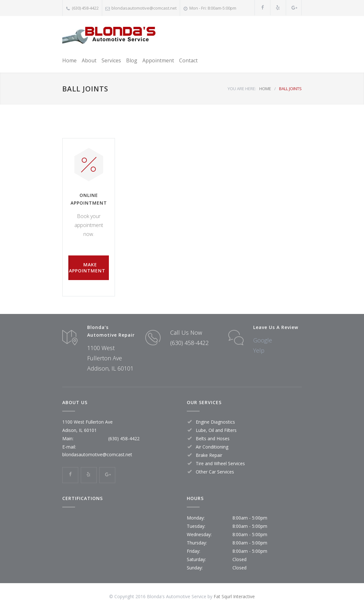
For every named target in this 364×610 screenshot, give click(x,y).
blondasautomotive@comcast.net (144, 8)
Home (69, 60)
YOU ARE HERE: (242, 89)
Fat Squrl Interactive (234, 596)
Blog (132, 60)
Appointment (158, 60)
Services (111, 60)
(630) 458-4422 (85, 8)
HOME (265, 89)
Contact (188, 60)
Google (263, 340)
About (89, 60)
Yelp (259, 350)
